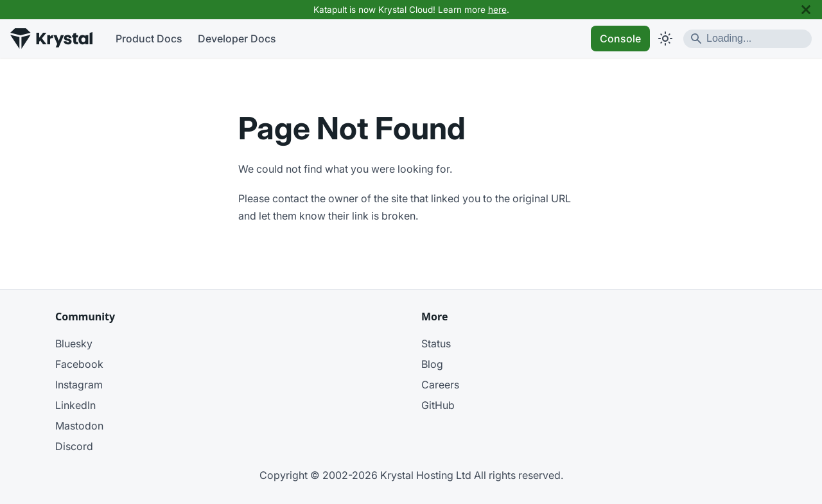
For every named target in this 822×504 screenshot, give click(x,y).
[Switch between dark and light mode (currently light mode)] (665, 39)
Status (436, 343)
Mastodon (79, 426)
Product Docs (149, 39)
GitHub (438, 405)
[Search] (748, 39)
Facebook (79, 364)
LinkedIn (75, 405)
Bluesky (74, 343)
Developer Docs (237, 39)
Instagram (79, 385)
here (497, 10)
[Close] (806, 10)
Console (620, 39)
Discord (74, 446)
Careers (440, 385)
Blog (432, 364)
